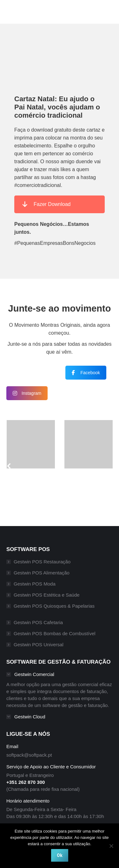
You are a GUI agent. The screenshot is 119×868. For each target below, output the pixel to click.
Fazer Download (47, 204)
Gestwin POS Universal (39, 645)
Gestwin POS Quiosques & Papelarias (54, 606)
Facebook (86, 373)
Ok (60, 855)
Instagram (27, 393)
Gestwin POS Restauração (42, 562)
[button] (12, 468)
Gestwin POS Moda (35, 584)
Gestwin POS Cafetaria (38, 622)
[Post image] (31, 444)
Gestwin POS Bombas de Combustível (55, 633)
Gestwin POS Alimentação (42, 573)
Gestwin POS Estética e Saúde (47, 595)
